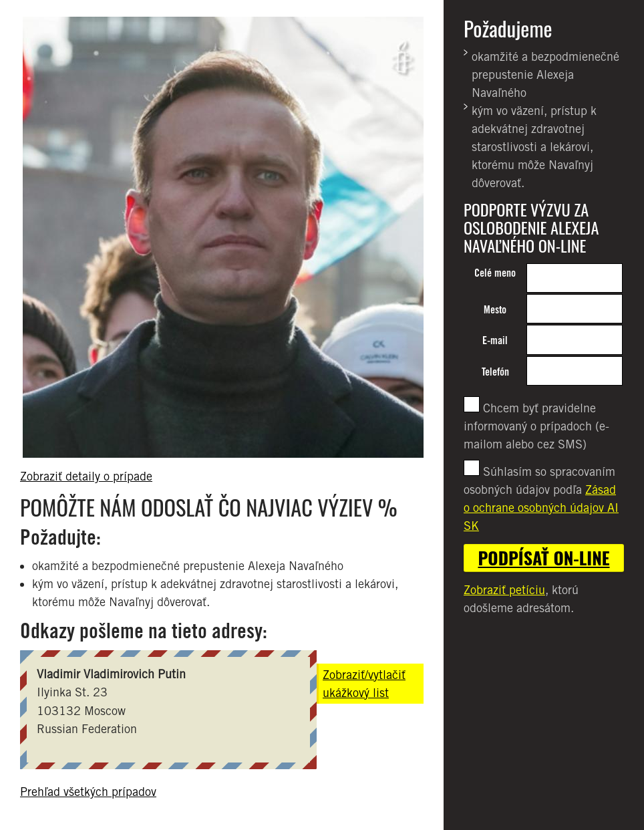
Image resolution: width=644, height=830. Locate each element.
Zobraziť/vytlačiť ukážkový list (364, 684)
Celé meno (495, 273)
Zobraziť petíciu (504, 590)
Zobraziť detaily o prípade (86, 476)
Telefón (495, 372)
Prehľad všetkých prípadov (88, 792)
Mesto (495, 310)
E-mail (495, 340)
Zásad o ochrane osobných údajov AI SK (541, 508)
